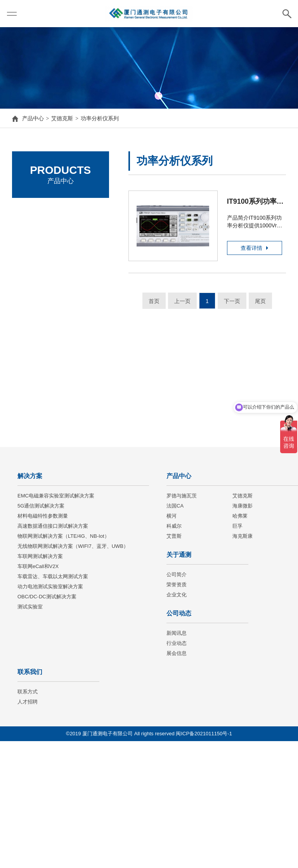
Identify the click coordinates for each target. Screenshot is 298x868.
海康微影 (243, 633)
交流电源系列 (45, 271)
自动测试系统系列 (50, 341)
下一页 (232, 301)
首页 (154, 301)
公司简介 (177, 701)
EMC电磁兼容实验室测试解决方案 (56, 623)
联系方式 (28, 819)
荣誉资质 (177, 711)
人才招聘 (28, 829)
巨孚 (237, 653)
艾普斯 (174, 663)
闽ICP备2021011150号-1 (204, 860)
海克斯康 (243, 663)
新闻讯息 (177, 760)
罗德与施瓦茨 (39, 210)
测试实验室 (30, 734)
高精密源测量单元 (50, 369)
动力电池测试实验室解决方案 (50, 713)
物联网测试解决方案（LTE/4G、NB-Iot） (63, 663)
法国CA (175, 633)
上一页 (182, 301)
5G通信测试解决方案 (41, 633)
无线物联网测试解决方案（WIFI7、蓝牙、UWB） (73, 673)
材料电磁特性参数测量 (43, 643)
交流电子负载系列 (50, 299)
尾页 (260, 301)
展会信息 (177, 780)
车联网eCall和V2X (38, 693)
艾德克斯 (62, 118)
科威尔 (174, 653)
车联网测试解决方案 (40, 683)
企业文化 (177, 722)
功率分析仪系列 (100, 118)
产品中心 (33, 118)
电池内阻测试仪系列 (53, 327)
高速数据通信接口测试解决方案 (53, 653)
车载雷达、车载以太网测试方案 (53, 703)
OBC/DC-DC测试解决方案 (47, 723)
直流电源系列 (45, 257)
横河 (172, 643)
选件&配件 (41, 355)
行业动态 (177, 770)
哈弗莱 (240, 643)
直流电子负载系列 (50, 285)
